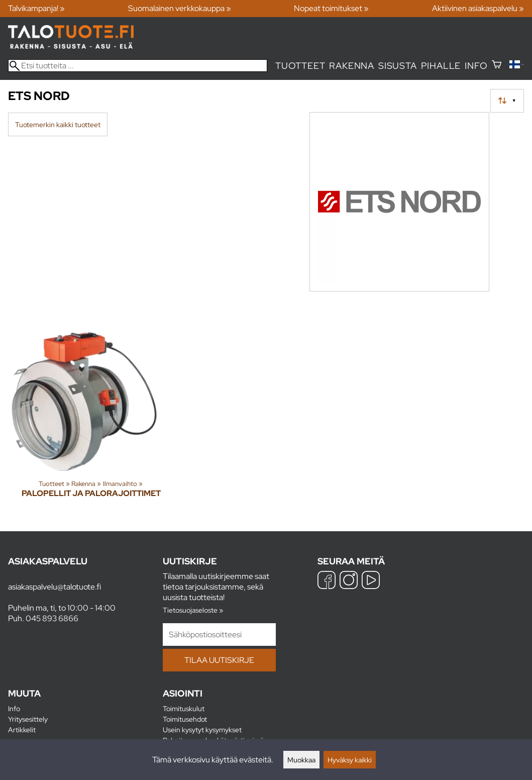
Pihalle (441, 66)
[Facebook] (327, 581)
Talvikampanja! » (36, 8)
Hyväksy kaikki (350, 760)
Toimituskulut (184, 708)
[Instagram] (349, 581)
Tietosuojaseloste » (193, 610)
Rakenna (352, 66)
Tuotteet (300, 66)
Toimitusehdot (185, 719)
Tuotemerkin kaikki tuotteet (58, 124)
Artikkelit (22, 729)
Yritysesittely (28, 719)
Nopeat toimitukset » (331, 8)
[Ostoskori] (497, 66)
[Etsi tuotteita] (138, 66)
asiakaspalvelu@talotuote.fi (55, 587)
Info (476, 66)
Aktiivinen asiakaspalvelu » (478, 8)
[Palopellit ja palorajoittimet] (91, 410)
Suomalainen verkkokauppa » (180, 8)
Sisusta (398, 66)
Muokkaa (301, 760)
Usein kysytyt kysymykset (202, 729)
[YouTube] (371, 581)
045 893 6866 (52, 618)
